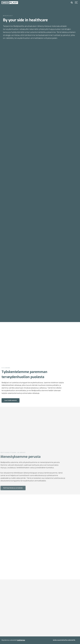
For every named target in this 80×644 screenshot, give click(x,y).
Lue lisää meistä (11, 400)
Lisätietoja (21, 640)
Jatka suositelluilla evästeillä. (64, 640)
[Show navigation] (76, 3)
